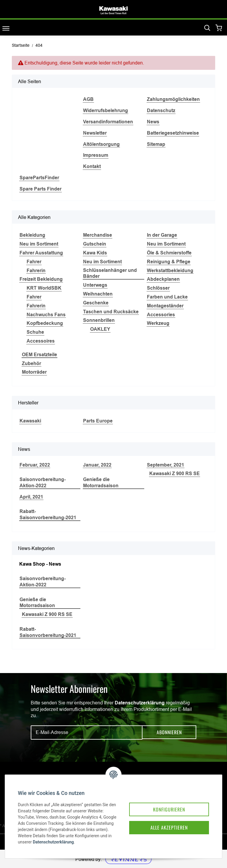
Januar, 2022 (97, 465)
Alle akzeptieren (164, 820)
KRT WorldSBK (44, 288)
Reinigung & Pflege (169, 262)
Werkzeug (158, 323)
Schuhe (35, 332)
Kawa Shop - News (40, 564)
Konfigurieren (164, 801)
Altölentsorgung (101, 144)
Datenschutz (161, 110)
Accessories (161, 315)
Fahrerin (36, 271)
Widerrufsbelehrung (106, 110)
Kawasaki (30, 421)
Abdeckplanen (163, 279)
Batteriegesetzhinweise (173, 133)
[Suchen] (207, 28)
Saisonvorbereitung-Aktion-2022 (43, 483)
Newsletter (95, 133)
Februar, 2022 (35, 465)
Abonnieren (169, 733)
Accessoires (41, 341)
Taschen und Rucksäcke (111, 312)
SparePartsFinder (39, 178)
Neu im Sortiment (39, 244)
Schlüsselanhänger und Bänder (110, 273)
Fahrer (34, 262)
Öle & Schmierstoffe (169, 253)
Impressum (96, 155)
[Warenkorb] (219, 28)
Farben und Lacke (167, 297)
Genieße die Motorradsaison (101, 483)
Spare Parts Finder (40, 189)
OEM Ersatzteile (39, 355)
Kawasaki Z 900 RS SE (175, 473)
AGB (88, 99)
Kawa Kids (95, 253)
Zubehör (31, 363)
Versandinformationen (108, 122)
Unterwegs (95, 285)
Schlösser (158, 288)
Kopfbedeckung (45, 323)
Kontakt (92, 166)
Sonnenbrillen (99, 320)
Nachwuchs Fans (46, 315)
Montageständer (165, 306)
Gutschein (95, 244)
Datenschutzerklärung (140, 703)
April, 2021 (31, 497)
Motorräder (34, 372)
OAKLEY (100, 329)
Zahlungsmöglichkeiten (173, 99)
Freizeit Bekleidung (41, 279)
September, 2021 (166, 465)
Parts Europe (98, 421)
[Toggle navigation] (6, 28)
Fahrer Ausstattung (41, 253)
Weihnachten (98, 294)
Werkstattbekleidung (170, 271)
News (153, 122)
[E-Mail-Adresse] (87, 733)
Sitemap (156, 144)
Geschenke (96, 303)
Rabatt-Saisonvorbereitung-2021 (48, 514)
